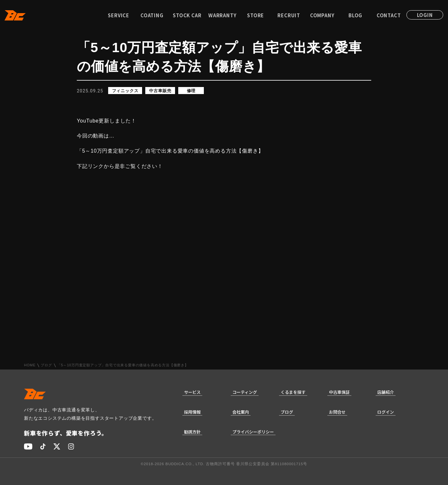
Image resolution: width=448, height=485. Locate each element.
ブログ (46, 365)
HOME (30, 365)
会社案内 (241, 412)
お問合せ (337, 412)
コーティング (245, 392)
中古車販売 (160, 91)
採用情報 (192, 412)
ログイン (386, 412)
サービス (192, 392)
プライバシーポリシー (253, 432)
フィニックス (125, 91)
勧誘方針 (192, 432)
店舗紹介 (386, 392)
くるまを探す (293, 392)
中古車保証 (339, 392)
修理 (191, 91)
